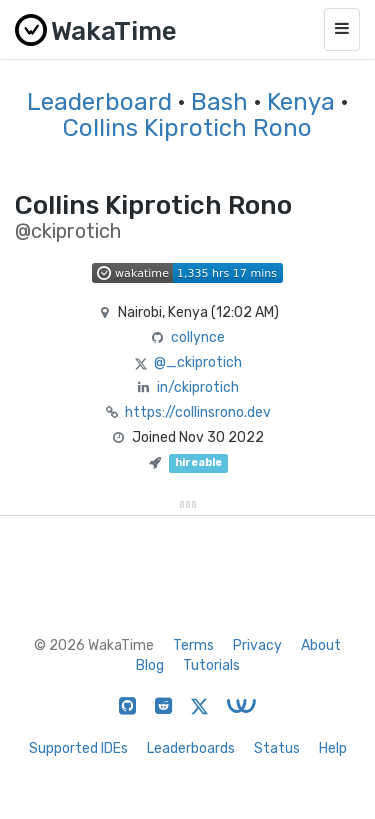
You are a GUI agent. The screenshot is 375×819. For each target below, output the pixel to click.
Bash (219, 102)
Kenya (301, 102)
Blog (150, 665)
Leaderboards (191, 748)
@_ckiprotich (198, 362)
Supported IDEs (78, 748)
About (321, 645)
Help (333, 748)
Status (277, 748)
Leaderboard (99, 102)
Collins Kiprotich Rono (187, 128)
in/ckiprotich (198, 387)
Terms (193, 645)
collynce (198, 337)
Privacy (257, 645)
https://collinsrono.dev (198, 412)
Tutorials (211, 665)
